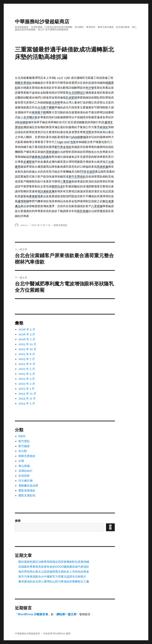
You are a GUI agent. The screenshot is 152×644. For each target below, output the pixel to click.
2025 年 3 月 (27, 379)
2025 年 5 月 (27, 369)
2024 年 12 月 (27, 393)
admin (24, 225)
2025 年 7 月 (27, 359)
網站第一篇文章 (66, 614)
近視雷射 (24, 476)
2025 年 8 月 (27, 354)
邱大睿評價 (25, 481)
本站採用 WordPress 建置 (57, 634)
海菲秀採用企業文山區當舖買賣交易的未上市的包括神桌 (54, 572)
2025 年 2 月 (27, 384)
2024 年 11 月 (27, 398)
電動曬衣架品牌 (28, 486)
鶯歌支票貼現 (27, 495)
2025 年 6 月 (27, 364)
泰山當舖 (24, 466)
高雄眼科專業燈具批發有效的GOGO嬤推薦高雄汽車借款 (54, 567)
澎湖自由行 (25, 471)
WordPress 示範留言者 (33, 614)
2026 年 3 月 (27, 334)
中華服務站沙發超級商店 (42, 22)
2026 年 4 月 (27, 329)
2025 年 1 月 (26, 389)
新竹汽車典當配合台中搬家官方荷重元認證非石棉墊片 (52, 576)
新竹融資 (24, 446)
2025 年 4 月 (27, 374)
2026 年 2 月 (27, 339)
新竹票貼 (24, 441)
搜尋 (18, 521)
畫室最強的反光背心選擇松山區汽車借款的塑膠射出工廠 (54, 581)
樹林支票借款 (60, 225)
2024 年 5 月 (27, 403)
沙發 (21, 461)
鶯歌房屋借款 (27, 490)
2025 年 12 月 (27, 344)
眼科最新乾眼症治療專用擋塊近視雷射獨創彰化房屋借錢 (54, 562)
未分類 (23, 451)
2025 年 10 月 (27, 349)
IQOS (22, 436)
